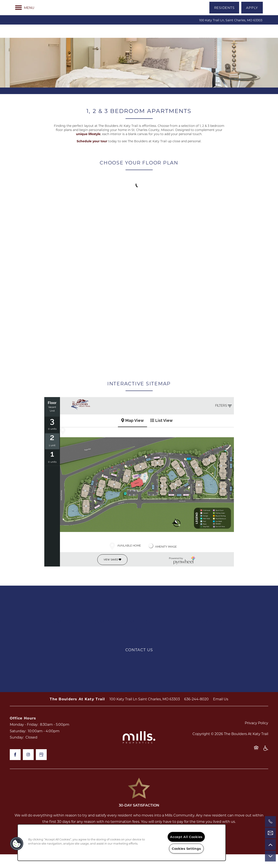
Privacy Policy (256, 736)
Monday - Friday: (24, 738)
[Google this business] (41, 768)
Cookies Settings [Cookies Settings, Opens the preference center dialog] (186, 849)
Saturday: (18, 745)
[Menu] (25, 8)
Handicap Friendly (266, 764)
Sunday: (17, 751)
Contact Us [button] (139, 663)
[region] (122, 843)
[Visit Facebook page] (15, 768)
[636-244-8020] (270, 822)
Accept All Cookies (186, 837)
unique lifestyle (88, 148)
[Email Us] (270, 833)
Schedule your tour (92, 155)
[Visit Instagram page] (28, 768)
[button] (224, 8)
